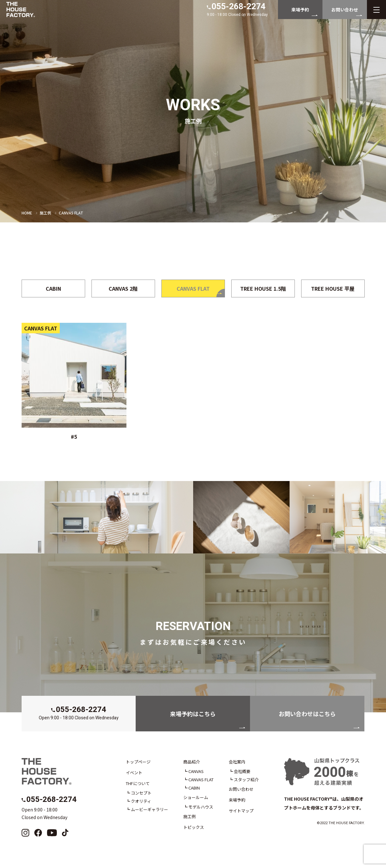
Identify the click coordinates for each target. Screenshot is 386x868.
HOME (27, 213)
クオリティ (141, 801)
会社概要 (242, 771)
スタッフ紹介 (246, 780)
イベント (134, 773)
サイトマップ (241, 811)
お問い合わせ (241, 789)
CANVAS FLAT (201, 780)
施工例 (45, 213)
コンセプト (141, 793)
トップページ (138, 762)
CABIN (194, 788)
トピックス (194, 827)
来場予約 (237, 800)
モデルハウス (201, 807)
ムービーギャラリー (149, 809)
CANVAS (196, 771)
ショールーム (196, 797)
